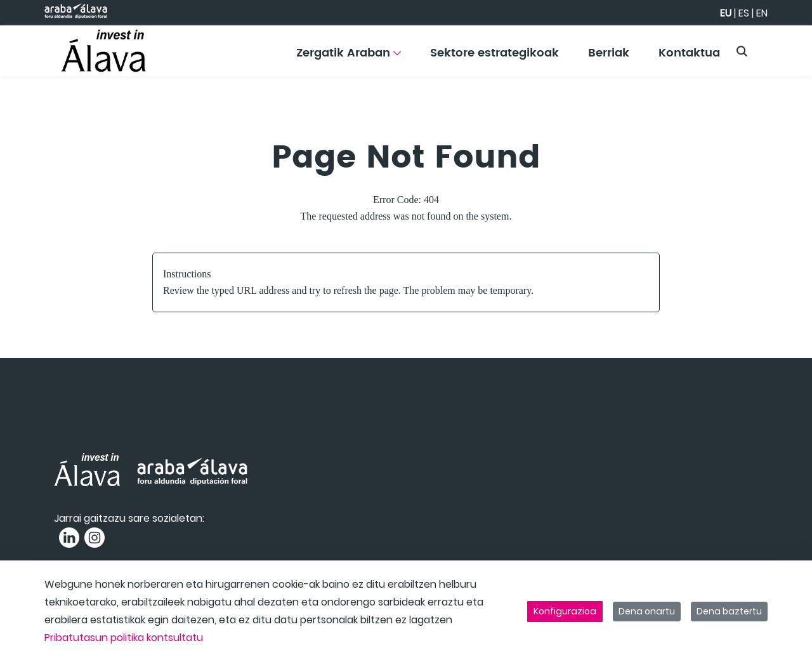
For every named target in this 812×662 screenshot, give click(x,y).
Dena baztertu (729, 611)
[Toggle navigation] (780, 48)
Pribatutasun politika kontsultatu (124, 638)
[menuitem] (349, 57)
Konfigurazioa (565, 611)
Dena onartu (647, 611)
